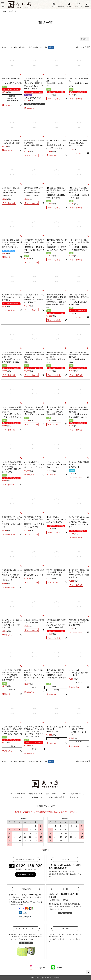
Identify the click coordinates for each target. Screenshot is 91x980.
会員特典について (76, 794)
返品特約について (38, 797)
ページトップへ (88, 972)
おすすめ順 (13, 47)
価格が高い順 (33, 47)
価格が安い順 (23, 47)
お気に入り (78, 5)
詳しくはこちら (65, 913)
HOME (5, 11)
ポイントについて (59, 794)
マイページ (69, 5)
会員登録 (61, 5)
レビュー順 (43, 47)
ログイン (54, 5)
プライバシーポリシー (16, 794)
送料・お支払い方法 (56, 797)
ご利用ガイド (72, 797)
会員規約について (20, 797)
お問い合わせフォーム (26, 874)
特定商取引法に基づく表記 (39, 794)
